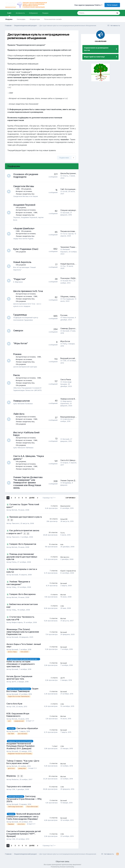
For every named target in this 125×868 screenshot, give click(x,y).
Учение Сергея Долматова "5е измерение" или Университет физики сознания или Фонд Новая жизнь (29, 483)
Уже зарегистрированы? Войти (88, 5)
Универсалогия (23, 401)
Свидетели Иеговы (25, 186)
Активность (20, 13)
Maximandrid (65, 506)
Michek (14, 510)
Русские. (64, 315)
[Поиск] (89, 13)
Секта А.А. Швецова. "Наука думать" (26, 457)
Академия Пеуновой (26, 205)
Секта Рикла (66, 379)
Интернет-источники (25, 191)
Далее (32, 498)
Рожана (19, 354)
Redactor (15, 777)
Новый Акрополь (24, 262)
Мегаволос (65, 555)
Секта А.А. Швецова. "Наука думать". (76, 460)
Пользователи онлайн (53, 19)
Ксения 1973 (68, 281)
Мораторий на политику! (94, 57)
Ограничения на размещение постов (96, 49)
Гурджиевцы (21, 315)
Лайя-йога (20, 414)
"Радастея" (21, 279)
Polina (14, 561)
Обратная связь (62, 859)
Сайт (9, 14)
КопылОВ (64, 519)
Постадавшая (68, 299)
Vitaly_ (14, 586)
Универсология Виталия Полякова (75, 399)
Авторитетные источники (27, 210)
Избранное (33, 13)
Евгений (66, 213)
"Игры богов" (22, 343)
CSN (65, 361)
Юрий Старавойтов (68, 569)
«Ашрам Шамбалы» (25, 228)
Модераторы (35, 19)
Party (65, 344)
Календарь (21, 19)
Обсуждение (27, 189)
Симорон (19, 331)
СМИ (19, 189)
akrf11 (14, 680)
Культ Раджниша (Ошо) (27, 249)
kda (62, 543)
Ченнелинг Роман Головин (72, 247)
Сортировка (71, 498)
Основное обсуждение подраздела (27, 176)
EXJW (65, 191)
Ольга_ (66, 176)
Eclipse (66, 463)
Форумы (9, 19)
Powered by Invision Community (62, 864)
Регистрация (112, 5)
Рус (64, 266)
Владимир (67, 483)
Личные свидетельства (26, 194)
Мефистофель (17, 621)
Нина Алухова (68, 317)
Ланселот (16, 523)
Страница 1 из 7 (49, 498)
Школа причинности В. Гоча (29, 291)
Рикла (18, 375)
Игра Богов (65, 341)
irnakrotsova (68, 419)
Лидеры (45, 13)
